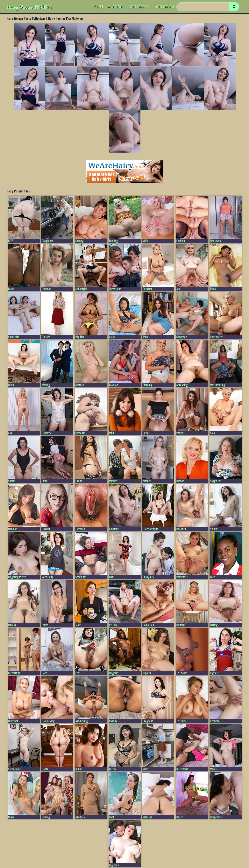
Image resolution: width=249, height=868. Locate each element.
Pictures (29, 7)
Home (99, 7)
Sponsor (116, 7)
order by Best (139, 7)
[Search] (208, 7)
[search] (234, 7)
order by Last (165, 7)
